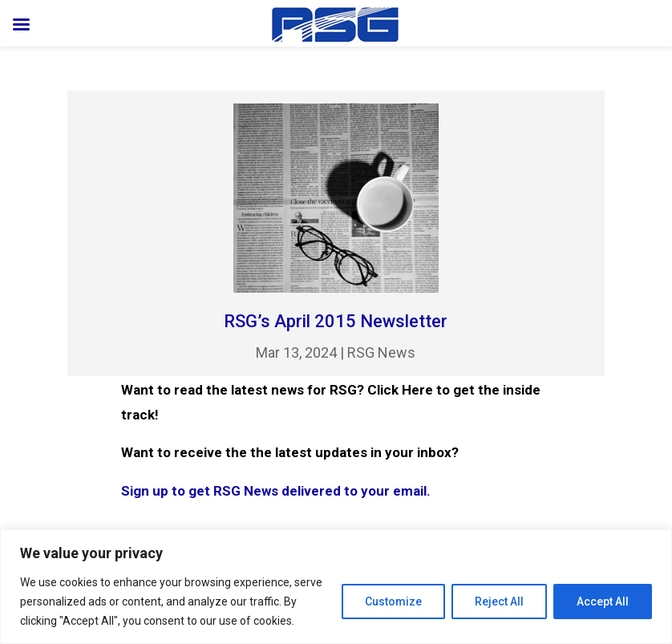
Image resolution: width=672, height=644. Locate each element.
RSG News (381, 352)
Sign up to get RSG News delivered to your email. (276, 491)
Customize (393, 601)
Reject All (499, 601)
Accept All (603, 601)
